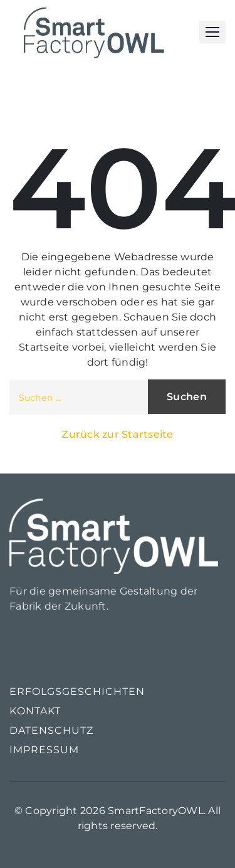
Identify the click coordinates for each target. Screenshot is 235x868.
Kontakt (35, 711)
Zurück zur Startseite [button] (117, 434)
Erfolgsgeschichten (77, 691)
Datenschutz (51, 730)
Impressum (44, 750)
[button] (212, 32)
